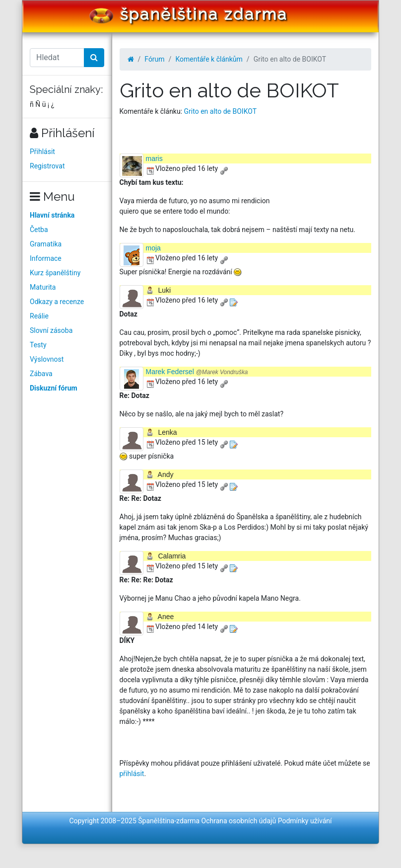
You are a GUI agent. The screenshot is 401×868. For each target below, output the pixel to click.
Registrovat (47, 166)
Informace (46, 258)
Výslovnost (47, 359)
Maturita (43, 287)
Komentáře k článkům (209, 59)
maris (154, 158)
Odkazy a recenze (57, 302)
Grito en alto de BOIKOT (220, 111)
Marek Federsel (197, 372)
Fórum (154, 59)
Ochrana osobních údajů (239, 821)
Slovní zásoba (51, 330)
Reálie (39, 316)
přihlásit (132, 774)
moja (153, 248)
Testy (38, 345)
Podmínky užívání (305, 821)
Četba (39, 230)
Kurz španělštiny (55, 273)
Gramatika (46, 244)
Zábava (41, 374)
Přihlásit (42, 152)
